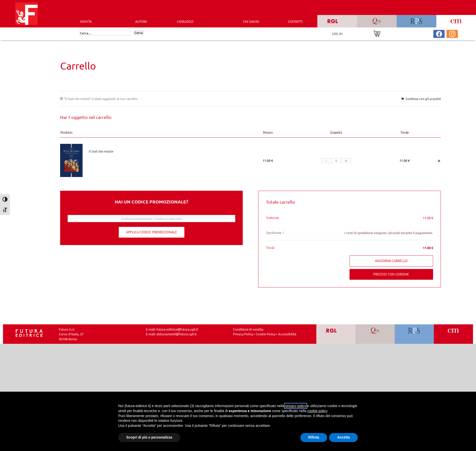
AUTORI (141, 21)
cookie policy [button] (317, 411)
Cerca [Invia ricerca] (139, 33)
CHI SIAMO (251, 21)
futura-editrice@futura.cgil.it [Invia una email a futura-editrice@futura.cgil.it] (177, 329)
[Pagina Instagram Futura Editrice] (452, 33)
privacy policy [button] (296, 406)
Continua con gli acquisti (423, 99)
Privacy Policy (243, 334)
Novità (86, 21)
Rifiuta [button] (314, 437)
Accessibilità (287, 334)
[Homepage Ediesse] (29, 332)
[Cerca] (105, 33)
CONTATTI (295, 21)
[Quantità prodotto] (336, 161)
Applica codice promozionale (152, 232)
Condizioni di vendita (248, 329)
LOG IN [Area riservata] (337, 34)
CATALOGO (185, 21)
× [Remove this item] (439, 160)
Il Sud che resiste (101, 151)
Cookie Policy (266, 334)
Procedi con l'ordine (391, 274)
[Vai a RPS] (414, 334)
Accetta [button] (343, 437)
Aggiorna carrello (391, 261)
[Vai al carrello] (377, 33)
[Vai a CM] (453, 334)
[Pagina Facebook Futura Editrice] (439, 33)
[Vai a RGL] (336, 334)
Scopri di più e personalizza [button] (149, 437)
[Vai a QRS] (375, 334)
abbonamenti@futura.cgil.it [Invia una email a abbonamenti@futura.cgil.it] (177, 334)
